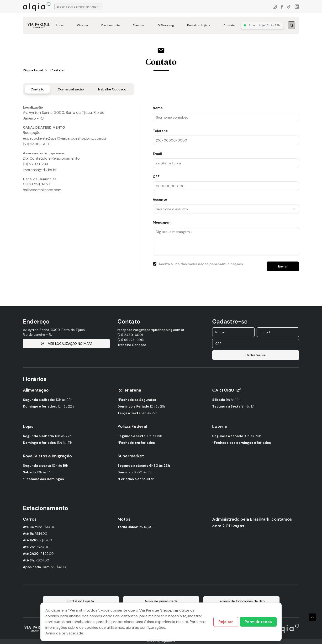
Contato (229, 25)
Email (157, 154)
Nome (158, 108)
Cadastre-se (256, 355)
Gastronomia (110, 25)
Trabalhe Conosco (112, 89)
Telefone (160, 131)
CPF (156, 177)
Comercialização (71, 89)
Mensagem (162, 222)
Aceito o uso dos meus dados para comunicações (201, 264)
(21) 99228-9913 (131, 340)
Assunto (160, 199)
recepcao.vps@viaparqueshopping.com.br (151, 330)
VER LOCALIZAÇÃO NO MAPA (66, 344)
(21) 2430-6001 (130, 335)
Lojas (60, 25)
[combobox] (78, 7)
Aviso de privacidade (64, 633)
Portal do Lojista (199, 25)
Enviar (283, 266)
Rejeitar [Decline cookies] (226, 622)
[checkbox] (155, 264)
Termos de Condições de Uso (241, 601)
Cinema (82, 25)
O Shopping (166, 25)
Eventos (139, 25)
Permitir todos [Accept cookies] (258, 622)
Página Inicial (33, 70)
